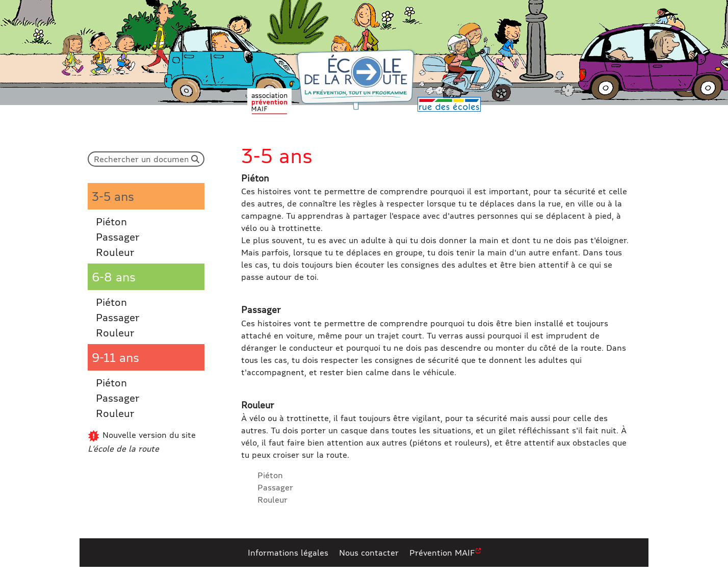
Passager (118, 237)
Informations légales (288, 552)
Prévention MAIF (442, 552)
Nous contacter (369, 552)
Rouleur (115, 252)
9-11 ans (115, 357)
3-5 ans (113, 196)
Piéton (111, 221)
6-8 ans (114, 277)
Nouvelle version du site (142, 441)
